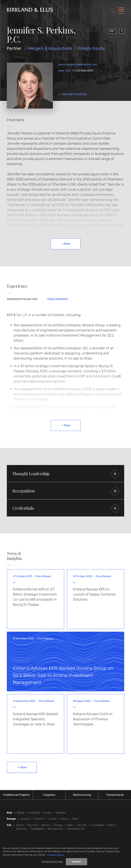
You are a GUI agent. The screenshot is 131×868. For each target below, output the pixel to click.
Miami (111, 825)
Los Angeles (97, 825)
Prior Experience (58, 299)
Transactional (115, 795)
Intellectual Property (16, 795)
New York (64, 71)
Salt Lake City (55, 829)
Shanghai (61, 813)
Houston (82, 825)
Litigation (49, 795)
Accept (77, 863)
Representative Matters (22, 299)
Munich (65, 819)
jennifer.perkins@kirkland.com (78, 64)
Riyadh (48, 813)
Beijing (20, 813)
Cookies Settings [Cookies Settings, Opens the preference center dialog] (52, 863)
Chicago (58, 825)
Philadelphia (37, 829)
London (53, 819)
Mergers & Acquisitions (50, 48)
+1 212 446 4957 (83, 71)
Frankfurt (39, 819)
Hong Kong (34, 813)
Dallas (70, 825)
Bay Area (33, 825)
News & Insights (14, 556)
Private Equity (91, 48)
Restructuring (82, 795)
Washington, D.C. (76, 829)
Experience (17, 286)
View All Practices (74, 94)
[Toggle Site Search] (112, 10)
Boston (46, 825)
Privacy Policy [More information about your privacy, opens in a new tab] (56, 856)
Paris (75, 819)
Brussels (25, 819)
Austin (20, 825)
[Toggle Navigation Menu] (121, 10)
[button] (65, 474)
